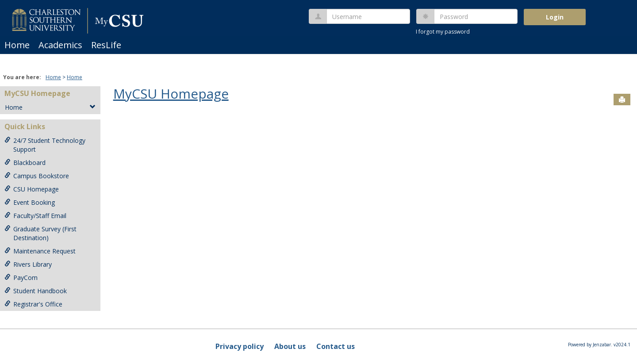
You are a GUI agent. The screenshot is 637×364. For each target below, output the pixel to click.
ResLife (106, 45)
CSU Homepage (32, 189)
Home (17, 45)
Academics (60, 45)
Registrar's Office (33, 304)
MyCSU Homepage (37, 93)
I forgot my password (443, 32)
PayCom (21, 278)
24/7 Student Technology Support (45, 145)
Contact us (336, 346)
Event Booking (30, 202)
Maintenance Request (40, 251)
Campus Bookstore (37, 176)
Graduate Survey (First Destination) (40, 233)
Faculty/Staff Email (35, 216)
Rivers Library (28, 264)
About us (290, 346)
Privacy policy (240, 346)
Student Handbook (36, 291)
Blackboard (25, 163)
